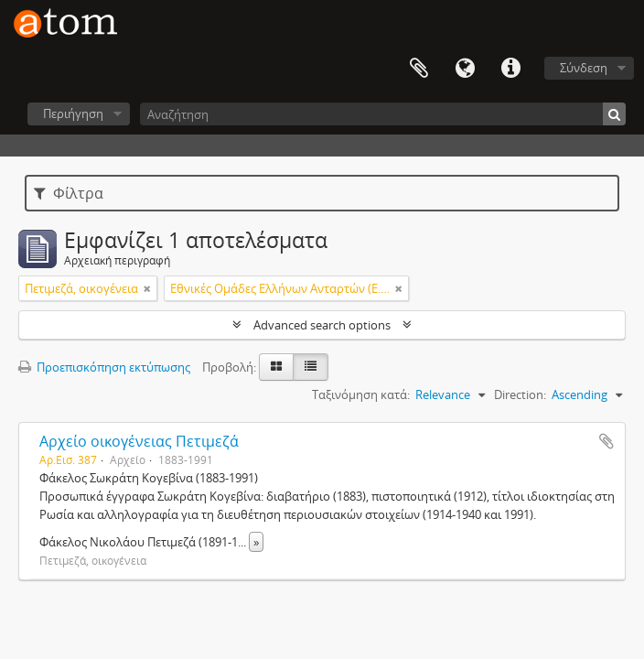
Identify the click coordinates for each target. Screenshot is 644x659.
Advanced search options (322, 325)
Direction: (520, 394)
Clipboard (419, 69)
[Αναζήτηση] (383, 114)
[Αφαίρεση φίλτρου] (147, 288)
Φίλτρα (69, 193)
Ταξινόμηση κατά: (361, 394)
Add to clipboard (606, 441)
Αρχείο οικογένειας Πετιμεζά (139, 441)
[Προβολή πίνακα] (311, 367)
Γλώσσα (465, 69)
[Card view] (276, 367)
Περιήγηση (73, 113)
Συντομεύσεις (510, 69)
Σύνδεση (584, 68)
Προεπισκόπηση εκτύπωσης (104, 367)
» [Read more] (256, 542)
